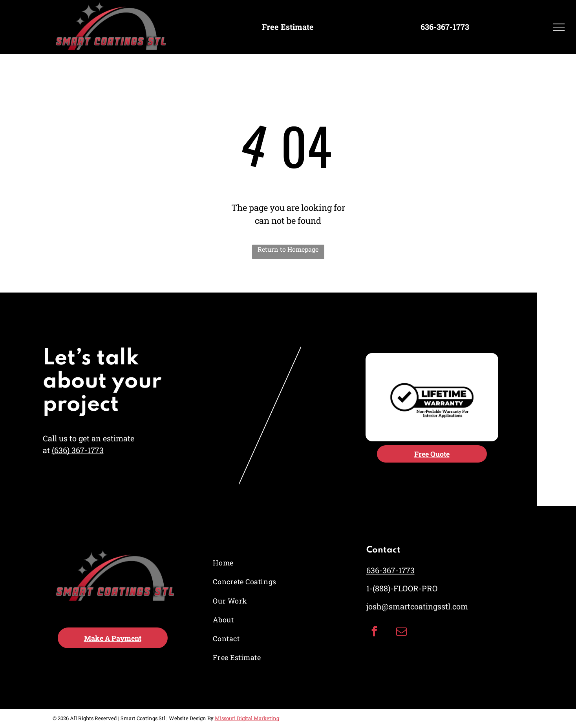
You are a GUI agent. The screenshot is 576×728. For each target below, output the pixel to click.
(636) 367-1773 (78, 450)
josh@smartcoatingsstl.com (417, 606)
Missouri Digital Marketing (247, 718)
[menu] (559, 27)
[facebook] (374, 632)
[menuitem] (246, 563)
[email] (401, 632)
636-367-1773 (390, 570)
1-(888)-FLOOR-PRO (402, 588)
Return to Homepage (288, 249)
